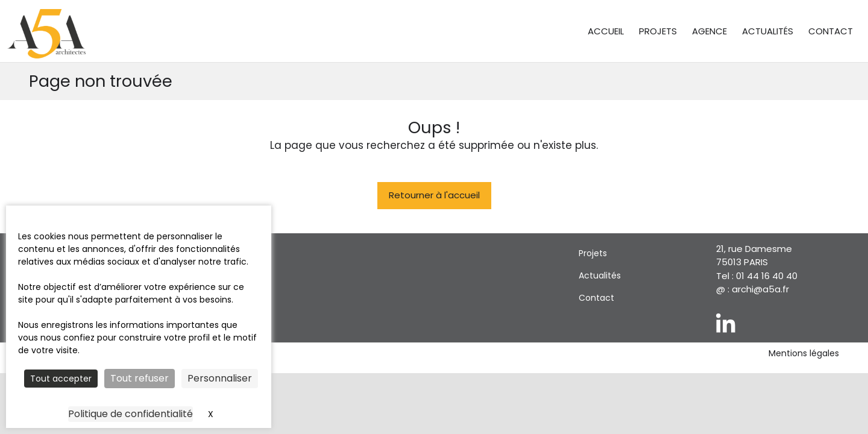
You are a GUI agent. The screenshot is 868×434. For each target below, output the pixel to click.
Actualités (600, 275)
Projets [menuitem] (658, 31)
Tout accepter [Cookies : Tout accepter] (61, 379)
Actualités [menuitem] (768, 31)
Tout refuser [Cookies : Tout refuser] (140, 378)
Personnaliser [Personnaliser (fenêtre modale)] (220, 378)
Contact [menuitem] (831, 31)
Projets (593, 253)
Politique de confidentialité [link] (131, 414)
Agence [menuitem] (709, 31)
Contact (596, 298)
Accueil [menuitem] (606, 31)
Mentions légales (804, 354)
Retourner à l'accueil (434, 195)
